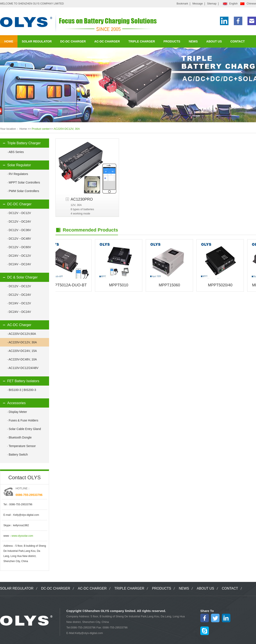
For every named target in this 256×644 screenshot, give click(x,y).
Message (198, 4)
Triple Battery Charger (24, 143)
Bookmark (182, 4)
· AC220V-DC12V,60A (22, 334)
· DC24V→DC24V (19, 264)
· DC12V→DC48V (19, 239)
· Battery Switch (17, 455)
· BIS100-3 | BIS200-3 (22, 390)
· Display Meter (17, 412)
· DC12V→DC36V (19, 230)
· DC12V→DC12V (19, 213)
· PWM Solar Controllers (23, 191)
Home (23, 129)
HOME (9, 41)
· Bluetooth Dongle (19, 437)
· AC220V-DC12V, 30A (22, 342)
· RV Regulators (18, 174)
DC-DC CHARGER (73, 41)
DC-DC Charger (19, 204)
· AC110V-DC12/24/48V (23, 368)
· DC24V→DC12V (19, 256)
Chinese (251, 4)
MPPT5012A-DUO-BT (69, 285)
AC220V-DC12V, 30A (67, 129)
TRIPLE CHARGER (142, 41)
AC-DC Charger (19, 325)
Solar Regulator (19, 165)
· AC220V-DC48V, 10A (22, 359)
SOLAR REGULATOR (37, 41)
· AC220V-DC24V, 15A (22, 351)
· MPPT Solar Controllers (24, 182)
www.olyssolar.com (22, 536)
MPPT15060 (170, 285)
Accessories (16, 403)
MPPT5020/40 (221, 285)
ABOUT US (214, 41)
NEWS (193, 41)
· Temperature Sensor (21, 446)
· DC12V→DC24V (19, 221)
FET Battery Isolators (23, 381)
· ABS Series (15, 152)
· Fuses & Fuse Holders (23, 420)
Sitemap (212, 4)
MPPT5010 (120, 285)
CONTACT (238, 41)
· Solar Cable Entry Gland (24, 429)
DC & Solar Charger (22, 277)
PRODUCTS (172, 41)
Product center (41, 129)
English (233, 4)
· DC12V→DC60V (19, 247)
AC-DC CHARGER (107, 41)
